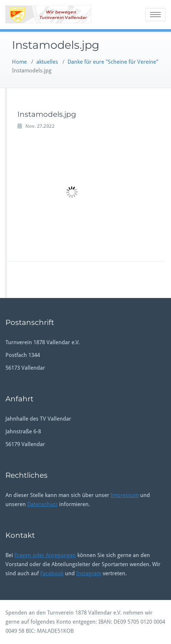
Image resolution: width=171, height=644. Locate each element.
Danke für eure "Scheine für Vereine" (113, 62)
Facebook (52, 573)
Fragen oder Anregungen (45, 555)
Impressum (125, 495)
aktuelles (47, 62)
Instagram (89, 573)
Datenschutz (42, 504)
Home (19, 62)
